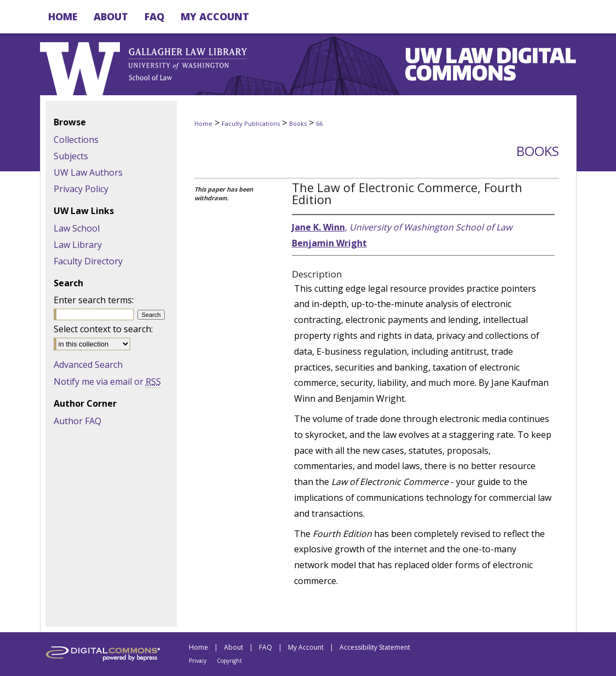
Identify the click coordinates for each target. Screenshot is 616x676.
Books (298, 123)
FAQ (266, 647)
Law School (77, 228)
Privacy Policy (81, 189)
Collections (76, 140)
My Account (306, 647)
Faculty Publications (251, 123)
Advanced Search (88, 365)
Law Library (78, 245)
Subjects (71, 156)
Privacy (198, 661)
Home (203, 123)
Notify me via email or (107, 382)
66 (319, 123)
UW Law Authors (88, 172)
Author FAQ (77, 421)
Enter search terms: (94, 300)
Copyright (229, 661)
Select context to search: (103, 329)
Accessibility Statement (375, 647)
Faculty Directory (88, 261)
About (234, 647)
